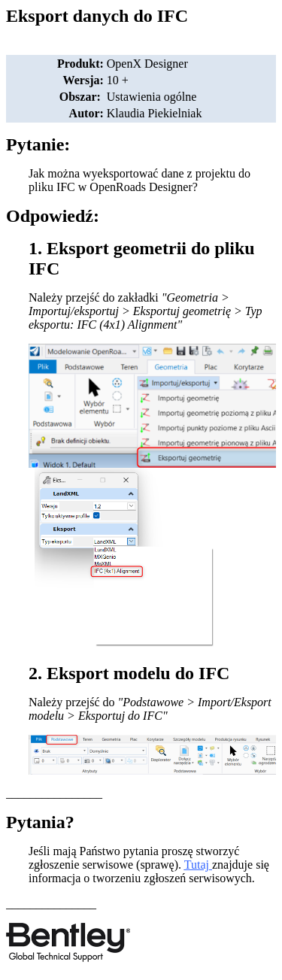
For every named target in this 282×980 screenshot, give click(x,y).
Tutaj (197, 865)
